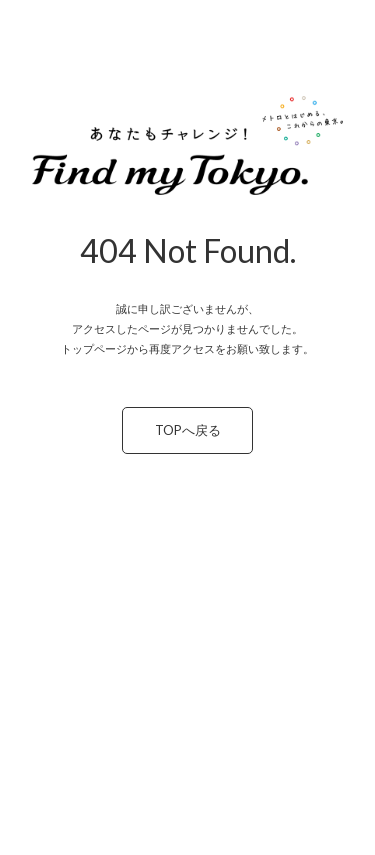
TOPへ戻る (188, 430)
